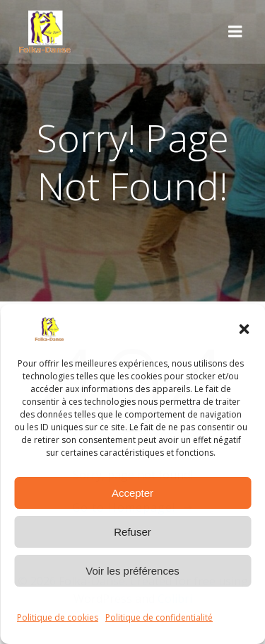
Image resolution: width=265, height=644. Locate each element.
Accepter (132, 493)
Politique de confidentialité (159, 617)
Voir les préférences (132, 571)
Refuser (132, 532)
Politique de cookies (58, 617)
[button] (244, 329)
